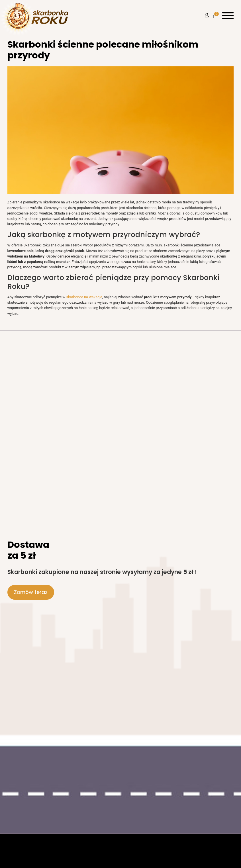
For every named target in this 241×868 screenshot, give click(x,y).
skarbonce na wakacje (84, 297)
